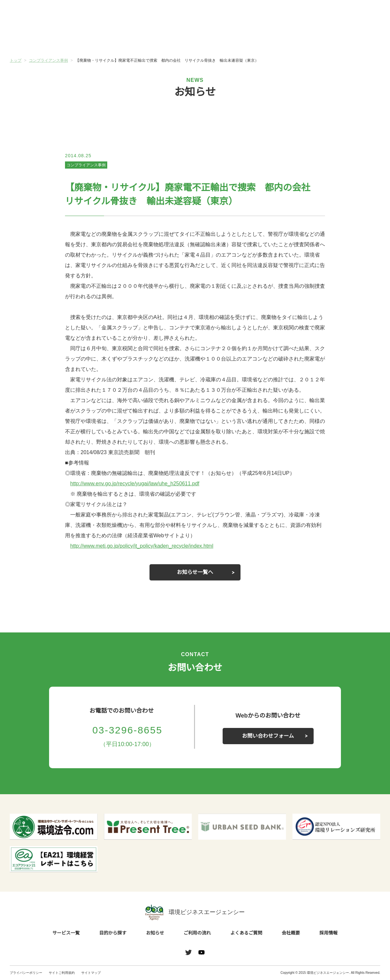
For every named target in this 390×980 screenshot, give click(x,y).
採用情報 (329, 933)
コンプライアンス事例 (86, 165)
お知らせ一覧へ (195, 572)
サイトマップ (91, 973)
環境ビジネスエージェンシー (195, 912)
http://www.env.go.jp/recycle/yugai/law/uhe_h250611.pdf (140, 484)
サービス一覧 (41, 39)
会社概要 (349, 39)
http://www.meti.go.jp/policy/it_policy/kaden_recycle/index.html (150, 546)
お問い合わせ (363, 14)
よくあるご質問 (288, 39)
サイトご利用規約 (62, 973)
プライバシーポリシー (26, 973)
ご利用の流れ (226, 39)
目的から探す (102, 39)
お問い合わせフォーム (268, 736)
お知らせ (164, 38)
